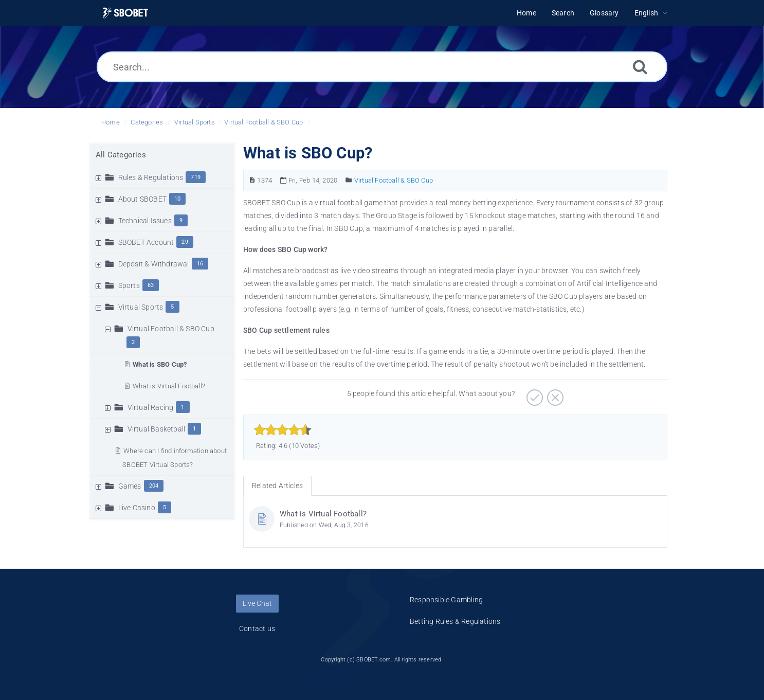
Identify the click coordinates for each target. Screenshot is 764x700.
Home (111, 122)
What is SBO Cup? (160, 364)
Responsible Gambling (446, 600)
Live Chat (257, 603)
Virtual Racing (151, 407)
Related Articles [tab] (277, 486)
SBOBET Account (146, 242)
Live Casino (137, 508)
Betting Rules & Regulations (455, 621)
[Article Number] (252, 180)
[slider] (283, 430)
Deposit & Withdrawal (154, 264)
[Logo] (125, 13)
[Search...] (382, 67)
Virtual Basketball (157, 429)
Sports (129, 285)
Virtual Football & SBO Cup (263, 122)
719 (196, 177)
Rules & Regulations (151, 177)
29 (185, 242)
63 (151, 285)
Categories (147, 122)
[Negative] (554, 394)
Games (130, 486)
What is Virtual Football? (169, 386)
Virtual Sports (195, 122)
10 (177, 199)
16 (200, 264)
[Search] (640, 67)
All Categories (121, 155)
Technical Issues (145, 221)
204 (154, 486)
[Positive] (533, 394)
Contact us (257, 629)
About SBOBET (142, 199)
